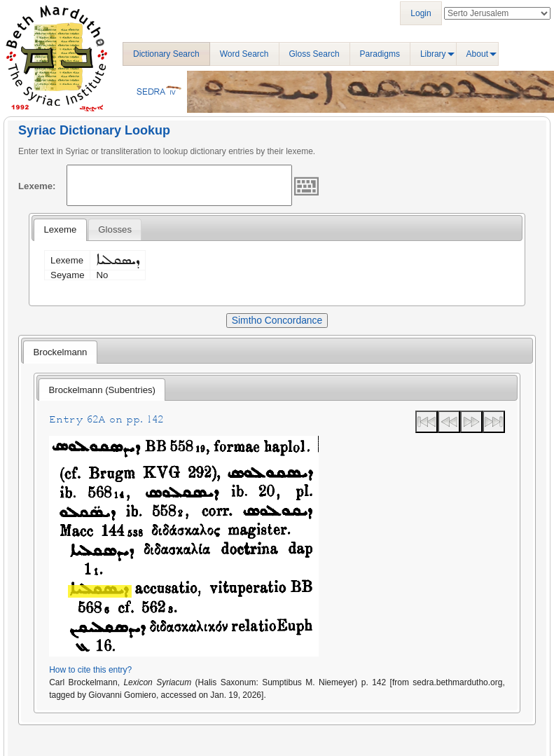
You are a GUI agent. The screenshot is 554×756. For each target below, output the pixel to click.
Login (421, 13)
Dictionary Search (166, 54)
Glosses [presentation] (115, 229)
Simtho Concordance (277, 320)
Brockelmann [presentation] (60, 352)
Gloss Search (314, 54)
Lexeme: (37, 186)
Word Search (244, 54)
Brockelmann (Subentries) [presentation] (102, 390)
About (477, 54)
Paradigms (380, 54)
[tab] (60, 230)
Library (433, 54)
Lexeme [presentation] (60, 229)
